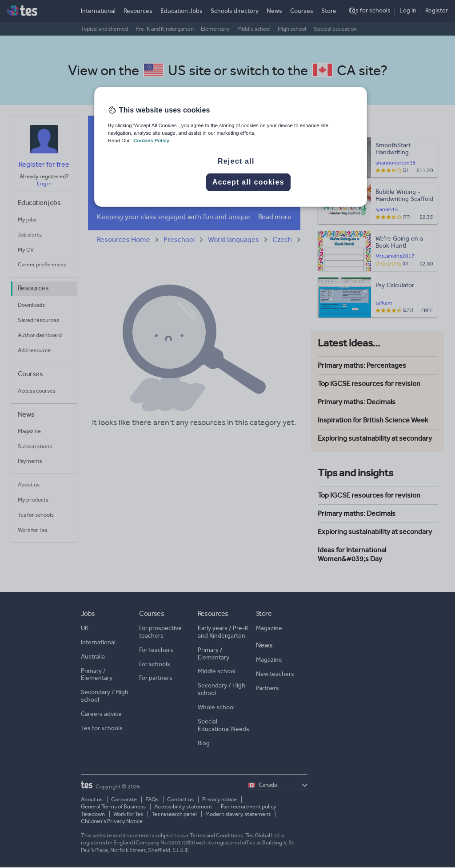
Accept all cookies (248, 182)
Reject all (236, 161)
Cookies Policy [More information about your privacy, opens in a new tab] (151, 141)
